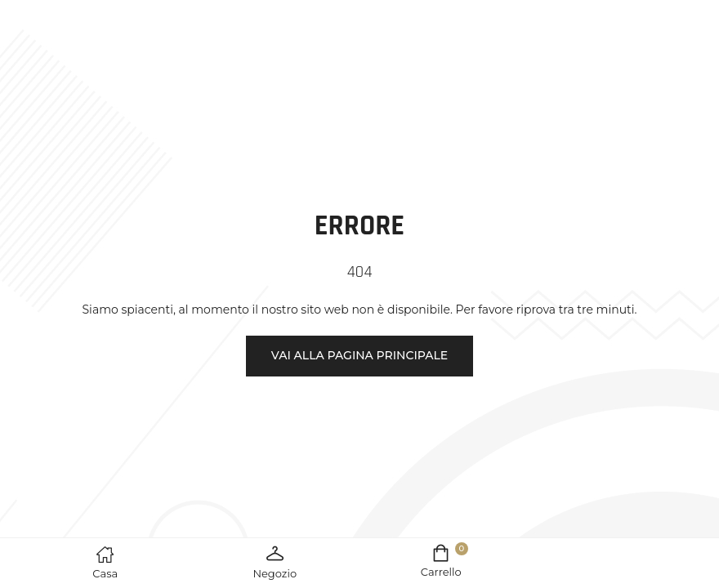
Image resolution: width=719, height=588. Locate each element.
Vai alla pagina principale (359, 355)
